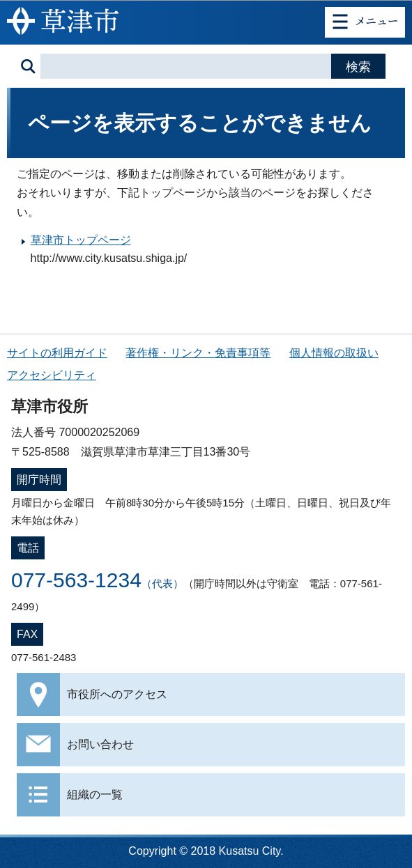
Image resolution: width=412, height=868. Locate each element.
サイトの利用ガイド (57, 353)
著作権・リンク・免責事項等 (198, 353)
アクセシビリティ (52, 375)
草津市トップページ (81, 240)
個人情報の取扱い (334, 353)
